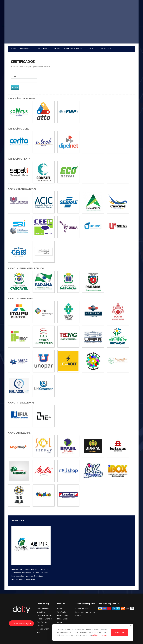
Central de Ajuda (44, 615)
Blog (38, 632)
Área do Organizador (46, 629)
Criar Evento (42, 622)
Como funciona (43, 609)
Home (13, 49)
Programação (27, 49)
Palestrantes (44, 49)
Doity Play (41, 612)
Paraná (60, 609)
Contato (91, 49)
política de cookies (100, 635)
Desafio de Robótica (73, 49)
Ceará (60, 622)
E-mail (14, 76)
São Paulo (62, 612)
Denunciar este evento (85, 612)
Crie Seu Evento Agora (21, 623)
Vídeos (57, 49)
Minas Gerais (63, 619)
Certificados (106, 49)
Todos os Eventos (44, 619)
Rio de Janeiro (63, 615)
